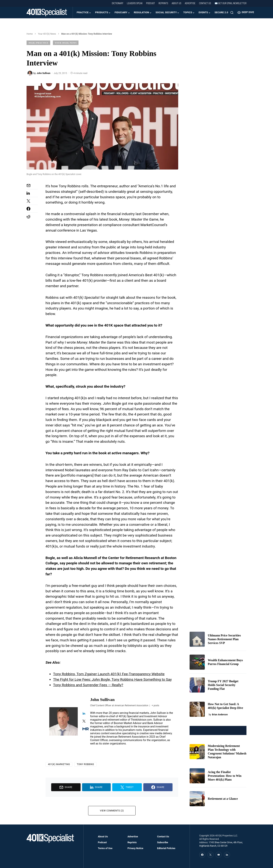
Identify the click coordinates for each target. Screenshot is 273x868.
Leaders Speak (135, 3)
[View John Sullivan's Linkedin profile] (84, 714)
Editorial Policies (166, 848)
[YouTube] (219, 855)
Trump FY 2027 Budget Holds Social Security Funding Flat (223, 685)
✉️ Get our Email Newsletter (231, 3)
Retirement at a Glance (223, 799)
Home (30, 34)
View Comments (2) (112, 811)
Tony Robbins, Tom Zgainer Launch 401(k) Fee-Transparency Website (109, 674)
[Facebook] (202, 855)
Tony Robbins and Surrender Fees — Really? (88, 685)
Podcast (151, 3)
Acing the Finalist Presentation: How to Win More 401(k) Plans (225, 776)
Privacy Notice (135, 848)
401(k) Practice (38, 43)
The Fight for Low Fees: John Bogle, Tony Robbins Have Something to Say (112, 679)
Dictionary (118, 3)
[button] (232, 12)
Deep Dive (246, 12)
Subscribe (163, 842)
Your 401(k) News (47, 34)
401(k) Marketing (59, 764)
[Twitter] (210, 855)
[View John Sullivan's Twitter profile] (84, 722)
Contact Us (205, 3)
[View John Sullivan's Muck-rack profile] (84, 729)
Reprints (163, 3)
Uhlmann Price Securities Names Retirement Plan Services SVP (224, 639)
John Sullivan (102, 700)
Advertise (190, 3)
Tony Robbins (85, 764)
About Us (176, 3)
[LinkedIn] (227, 855)
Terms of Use (105, 848)
